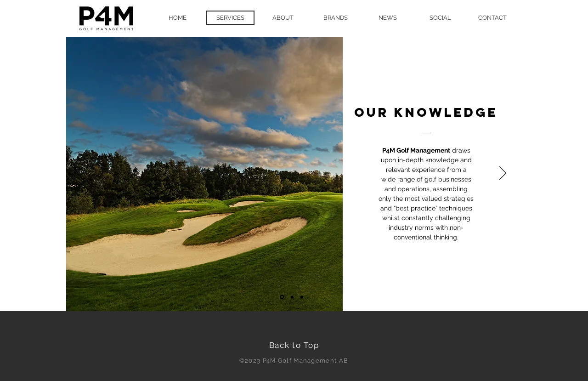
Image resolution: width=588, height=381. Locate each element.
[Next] (503, 174)
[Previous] (80, 174)
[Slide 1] (282, 297)
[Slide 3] (302, 297)
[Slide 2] (292, 297)
